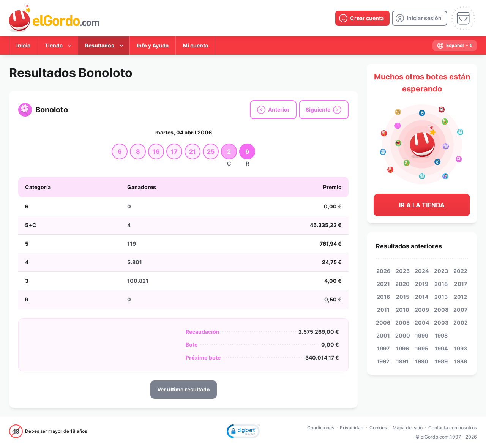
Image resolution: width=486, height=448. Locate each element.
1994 (441, 348)
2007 (460, 310)
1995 (422, 348)
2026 (383, 271)
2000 (403, 335)
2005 (402, 323)
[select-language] (455, 46)
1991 (402, 361)
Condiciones (321, 428)
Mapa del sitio (408, 428)
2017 (461, 284)
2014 (422, 297)
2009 (422, 310)
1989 (441, 361)
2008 (441, 310)
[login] (420, 18)
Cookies (378, 428)
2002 (461, 323)
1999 (422, 335)
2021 (383, 284)
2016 (383, 297)
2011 (383, 310)
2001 (383, 335)
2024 (422, 271)
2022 (460, 271)
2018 (441, 284)
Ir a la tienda (422, 205)
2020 (402, 284)
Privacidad (352, 428)
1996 (402, 348)
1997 (383, 348)
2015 (403, 297)
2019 (422, 284)
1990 (422, 361)
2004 (422, 323)
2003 (441, 323)
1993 (461, 348)
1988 (461, 361)
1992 (383, 361)
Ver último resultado (184, 389)
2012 (460, 297)
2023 (441, 271)
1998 (441, 335)
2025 (403, 271)
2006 (383, 323)
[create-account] (362, 18)
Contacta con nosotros (453, 428)
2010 (402, 310)
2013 (441, 297)
